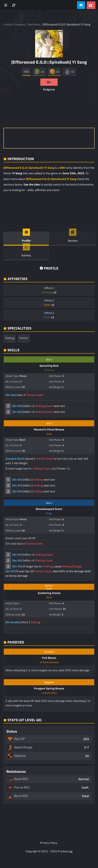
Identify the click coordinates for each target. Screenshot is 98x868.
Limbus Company (14, 24)
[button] (81, 5)
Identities (34, 24)
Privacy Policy (49, 843)
